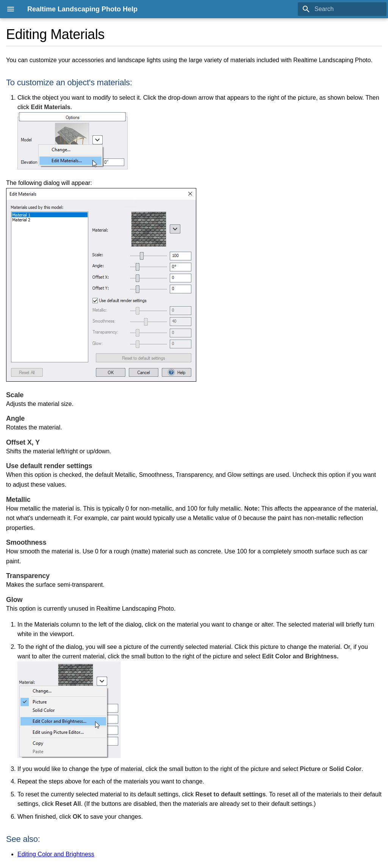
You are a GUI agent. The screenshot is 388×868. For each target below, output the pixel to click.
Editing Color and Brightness (56, 854)
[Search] (342, 9)
